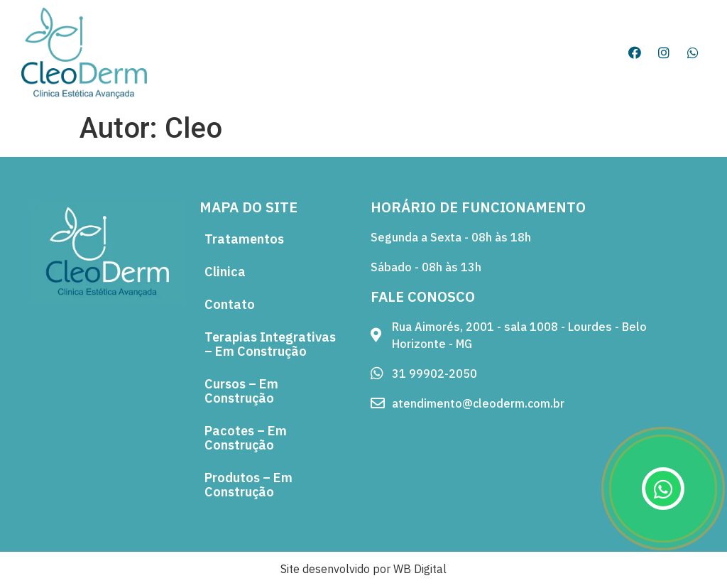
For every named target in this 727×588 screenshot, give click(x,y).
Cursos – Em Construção (241, 391)
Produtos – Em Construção (248, 485)
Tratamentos (244, 239)
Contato (230, 304)
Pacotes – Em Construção (246, 438)
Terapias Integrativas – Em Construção (270, 344)
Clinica (225, 272)
